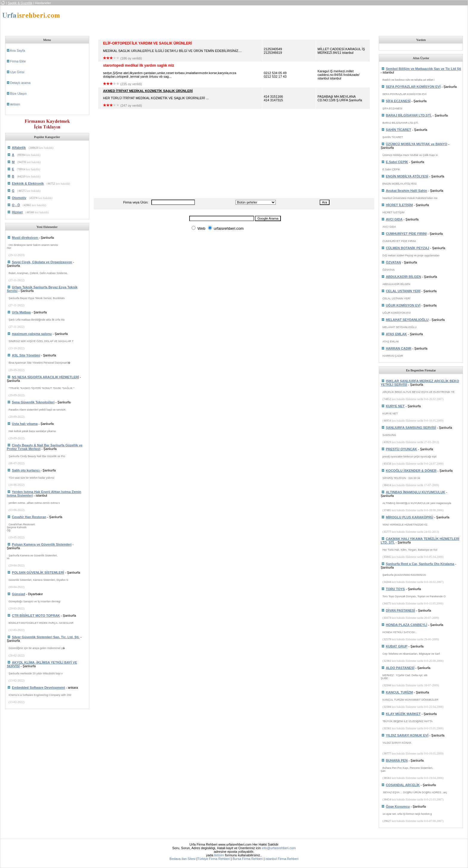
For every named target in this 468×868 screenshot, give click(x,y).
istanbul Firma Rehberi (282, 859)
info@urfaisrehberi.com (279, 848)
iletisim (15, 104)
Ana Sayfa (17, 50)
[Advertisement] (206, 19)
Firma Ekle (18, 61)
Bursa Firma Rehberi (248, 859)
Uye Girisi (17, 72)
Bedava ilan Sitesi (183, 859)
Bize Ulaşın (19, 94)
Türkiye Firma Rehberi (214, 859)
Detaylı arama (20, 83)
